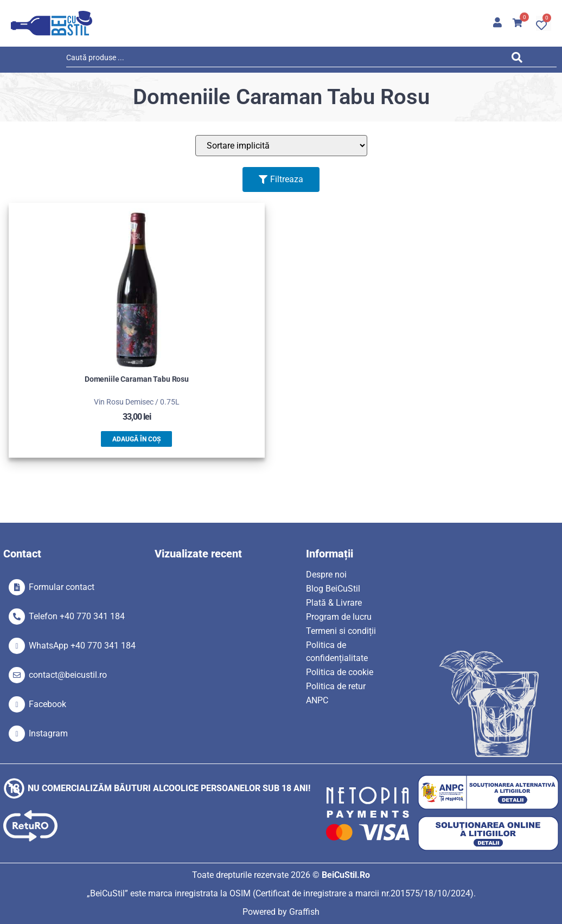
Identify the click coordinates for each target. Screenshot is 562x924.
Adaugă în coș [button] (136, 439)
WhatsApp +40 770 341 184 (82, 646)
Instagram (48, 733)
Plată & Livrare (334, 603)
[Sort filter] (281, 146)
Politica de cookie (340, 672)
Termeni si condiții (341, 631)
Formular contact (62, 587)
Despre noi (326, 575)
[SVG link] (52, 23)
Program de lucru (339, 617)
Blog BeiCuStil (333, 589)
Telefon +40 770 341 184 (77, 616)
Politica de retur (336, 686)
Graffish (304, 912)
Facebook (47, 704)
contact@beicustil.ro (68, 675)
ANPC (317, 700)
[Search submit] (520, 59)
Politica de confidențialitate (337, 652)
